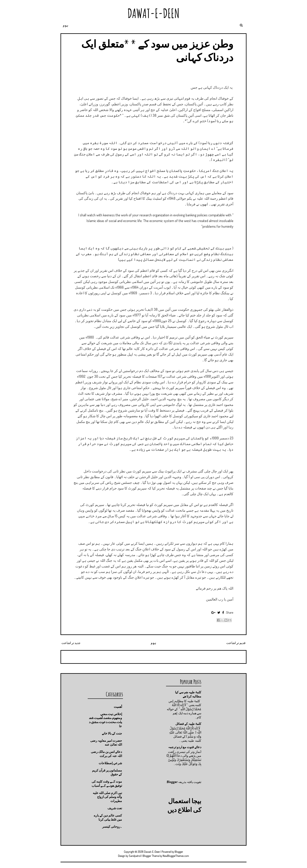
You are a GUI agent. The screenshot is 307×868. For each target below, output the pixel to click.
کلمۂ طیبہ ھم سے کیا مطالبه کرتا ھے (188, 694)
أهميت (118, 707)
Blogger (172, 782)
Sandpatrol (135, 856)
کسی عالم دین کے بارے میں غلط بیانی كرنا (108, 817)
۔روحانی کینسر (112, 826)
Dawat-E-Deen (153, 13)
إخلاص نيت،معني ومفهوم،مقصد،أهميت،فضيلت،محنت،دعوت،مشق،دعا (105, 720)
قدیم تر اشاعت (236, 643)
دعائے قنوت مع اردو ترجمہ (185, 747)
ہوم (65, 25)
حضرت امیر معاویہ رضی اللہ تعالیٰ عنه (106, 743)
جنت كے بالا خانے (112, 733)
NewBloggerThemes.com (176, 856)
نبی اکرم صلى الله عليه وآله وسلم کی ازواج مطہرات (107, 797)
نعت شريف (115, 808)
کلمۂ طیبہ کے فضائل (188, 724)
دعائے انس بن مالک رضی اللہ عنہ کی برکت (106, 754)
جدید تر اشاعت (71, 643)
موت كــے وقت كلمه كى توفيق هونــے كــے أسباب (107, 784)
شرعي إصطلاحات (110, 763)
